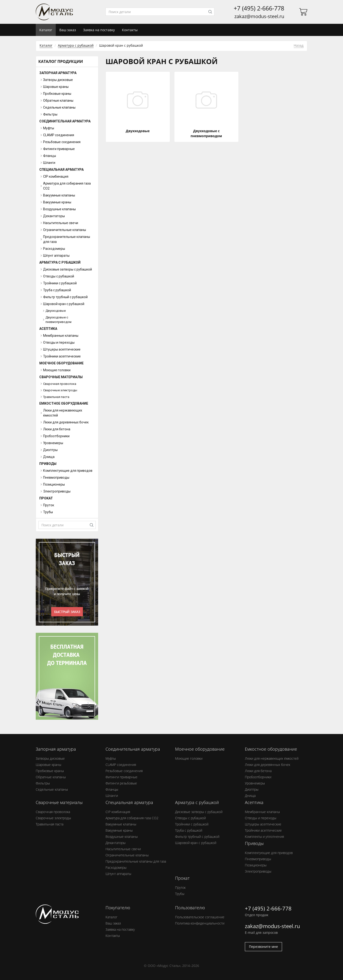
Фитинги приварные (121, 777)
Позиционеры (256, 865)
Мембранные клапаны (262, 812)
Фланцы (112, 789)
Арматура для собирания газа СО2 (132, 818)
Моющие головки (189, 758)
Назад (299, 45)
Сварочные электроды (60, 390)
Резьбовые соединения (124, 771)
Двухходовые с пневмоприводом (58, 320)
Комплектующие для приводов (269, 853)
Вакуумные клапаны (121, 824)
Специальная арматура (61, 170)
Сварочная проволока (60, 384)
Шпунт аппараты (118, 874)
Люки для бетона (258, 771)
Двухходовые (56, 311)
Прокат (46, 498)
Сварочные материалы (61, 377)
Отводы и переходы (261, 818)
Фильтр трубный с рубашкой (197, 837)
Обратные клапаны (51, 777)
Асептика (48, 329)
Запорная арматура (58, 73)
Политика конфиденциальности (200, 923)
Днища (250, 796)
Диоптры (252, 789)
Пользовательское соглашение (200, 917)
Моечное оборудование (61, 363)
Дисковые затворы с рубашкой (199, 812)
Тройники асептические (263, 830)
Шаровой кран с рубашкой (196, 843)
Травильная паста (56, 397)
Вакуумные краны (119, 830)
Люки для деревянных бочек (267, 765)
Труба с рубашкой (189, 830)
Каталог (46, 45)
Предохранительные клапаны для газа (136, 861)
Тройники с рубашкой (192, 824)
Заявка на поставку (99, 30)
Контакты (130, 30)
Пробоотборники (258, 777)
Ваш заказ (68, 30)
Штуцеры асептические (263, 824)
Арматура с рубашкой (76, 45)
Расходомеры (116, 867)
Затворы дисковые (50, 758)
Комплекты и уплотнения (264, 837)
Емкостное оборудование (64, 403)
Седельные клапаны (52, 789)
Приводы (48, 464)
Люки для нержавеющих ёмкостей (272, 758)
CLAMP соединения (121, 765)
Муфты (111, 758)
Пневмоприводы (258, 859)
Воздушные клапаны (122, 837)
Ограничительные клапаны (127, 855)
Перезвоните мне (263, 947)
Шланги (112, 796)
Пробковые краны (50, 771)
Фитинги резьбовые (121, 783)
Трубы (180, 894)
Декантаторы (116, 843)
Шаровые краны (48, 765)
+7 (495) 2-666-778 (259, 8)
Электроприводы (258, 871)
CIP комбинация (118, 812)
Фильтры (43, 783)
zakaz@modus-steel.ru (259, 16)
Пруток (180, 887)
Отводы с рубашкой (190, 818)
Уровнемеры (255, 783)
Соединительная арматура (65, 121)
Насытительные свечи (123, 849)
